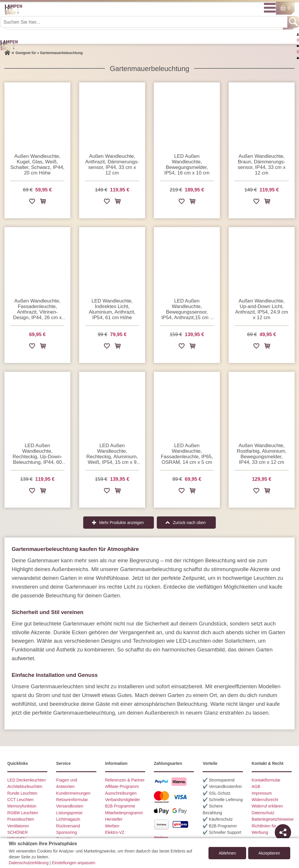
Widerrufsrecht (265, 800)
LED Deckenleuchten (27, 780)
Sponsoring (66, 832)
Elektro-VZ (115, 832)
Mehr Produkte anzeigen (122, 523)
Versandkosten (70, 806)
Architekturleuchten (25, 786)
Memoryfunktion (22, 806)
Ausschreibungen (121, 793)
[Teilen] (283, 832)
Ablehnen (227, 853)
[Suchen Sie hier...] (144, 22)
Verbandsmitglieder (123, 800)
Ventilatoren (18, 826)
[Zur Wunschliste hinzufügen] (32, 202)
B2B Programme (120, 806)
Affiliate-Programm (122, 786)
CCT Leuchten (20, 800)
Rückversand (68, 826)
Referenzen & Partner (125, 780)
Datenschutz (263, 813)
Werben (112, 826)
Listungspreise (69, 813)
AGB (256, 786)
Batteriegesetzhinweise (273, 819)
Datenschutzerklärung (29, 863)
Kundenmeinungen (73, 793)
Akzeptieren (269, 853)
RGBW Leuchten (23, 813)
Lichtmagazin (68, 819)
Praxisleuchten (21, 819)
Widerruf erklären (267, 806)
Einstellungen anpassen (74, 863)
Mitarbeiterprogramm (124, 813)
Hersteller (114, 819)
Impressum (262, 793)
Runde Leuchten (22, 793)
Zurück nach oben (189, 523)
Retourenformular (72, 800)
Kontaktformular (266, 780)
